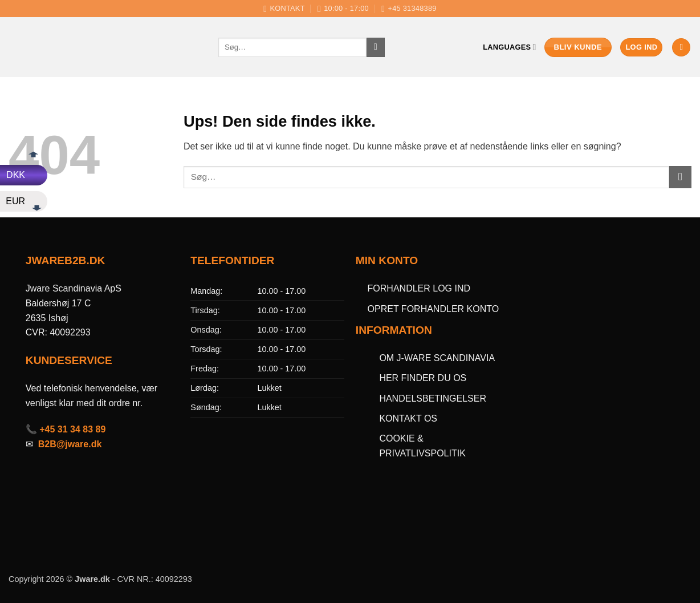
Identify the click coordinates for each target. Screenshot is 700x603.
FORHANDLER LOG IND (419, 288)
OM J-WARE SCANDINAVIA (437, 358)
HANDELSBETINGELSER (433, 398)
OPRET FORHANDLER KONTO (434, 309)
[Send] (376, 47)
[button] (641, 48)
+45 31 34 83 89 (72, 429)
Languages (509, 47)
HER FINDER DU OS (424, 378)
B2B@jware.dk (70, 444)
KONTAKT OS (408, 418)
